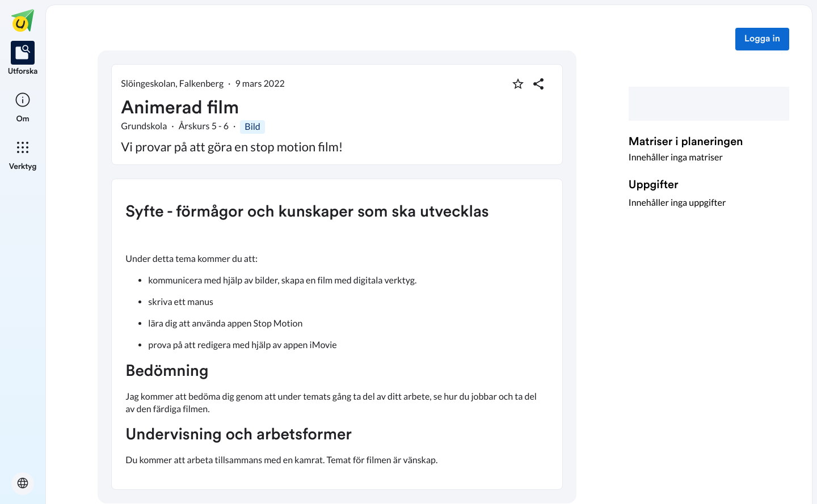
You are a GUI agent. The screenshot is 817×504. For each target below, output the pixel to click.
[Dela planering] (538, 84)
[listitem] (23, 59)
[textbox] (337, 334)
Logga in (762, 39)
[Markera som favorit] (518, 84)
